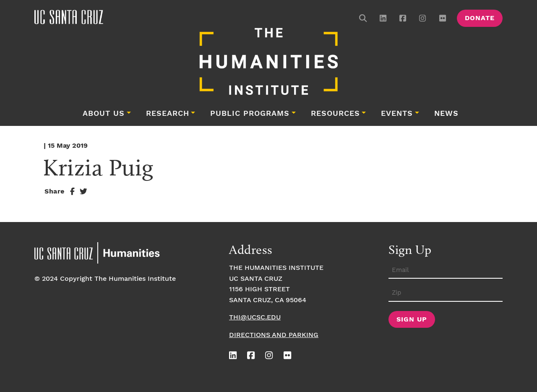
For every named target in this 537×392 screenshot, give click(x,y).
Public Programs (250, 114)
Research (168, 114)
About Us (104, 114)
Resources (335, 114)
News (446, 114)
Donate (480, 18)
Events (397, 114)
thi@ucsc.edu (255, 318)
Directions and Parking (274, 335)
